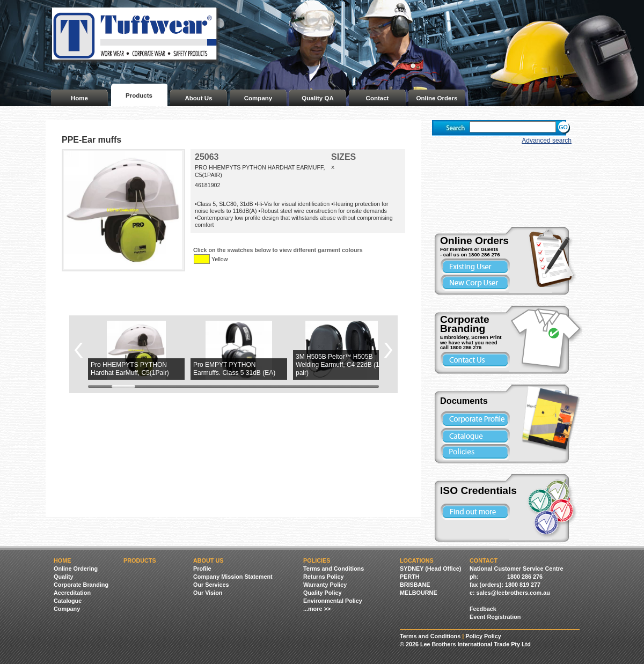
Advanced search (547, 141)
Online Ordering (76, 569)
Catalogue (68, 601)
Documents (464, 401)
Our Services (211, 585)
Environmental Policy (333, 601)
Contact (378, 98)
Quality (64, 577)
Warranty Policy (325, 585)
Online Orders (437, 98)
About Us (198, 98)
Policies (317, 560)
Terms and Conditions (334, 569)
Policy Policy (483, 636)
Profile (202, 569)
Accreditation (72, 593)
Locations (417, 560)
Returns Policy (324, 577)
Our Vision (208, 593)
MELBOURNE (419, 593)
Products (139, 95)
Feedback (483, 609)
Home (79, 98)
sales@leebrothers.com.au (513, 593)
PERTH (410, 577)
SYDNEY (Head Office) (430, 569)
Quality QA (318, 98)
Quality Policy (322, 593)
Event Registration (495, 617)
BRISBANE (415, 585)
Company (258, 98)
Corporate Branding (81, 585)
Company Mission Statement (233, 577)
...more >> (317, 609)
